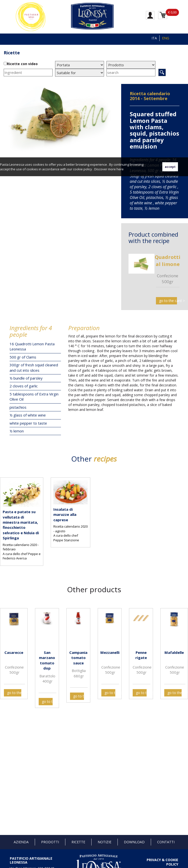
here (120, 169)
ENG (166, 38)
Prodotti (50, 842)
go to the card (168, 301)
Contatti (166, 842)
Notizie (105, 842)
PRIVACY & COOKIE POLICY (162, 862)
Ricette (12, 53)
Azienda (21, 842)
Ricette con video (22, 64)
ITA (154, 38)
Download (134, 842)
